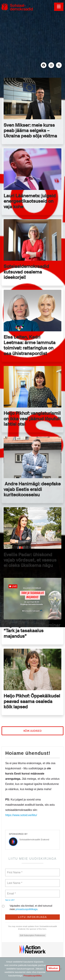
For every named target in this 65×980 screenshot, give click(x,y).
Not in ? (10, 900)
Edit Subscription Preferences (32, 935)
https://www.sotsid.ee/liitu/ (21, 815)
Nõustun (53, 968)
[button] (59, 7)
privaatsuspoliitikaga (27, 909)
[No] (61, 969)
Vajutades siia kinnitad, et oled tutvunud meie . (29, 907)
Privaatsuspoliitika (33, 976)
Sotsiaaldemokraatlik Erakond (34, 840)
